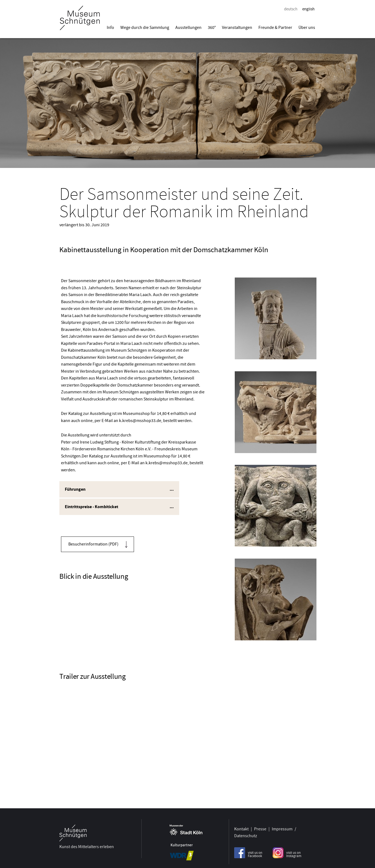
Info (110, 28)
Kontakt (241, 827)
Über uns (307, 28)
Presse (260, 827)
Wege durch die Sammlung (145, 28)
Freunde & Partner (275, 28)
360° (212, 28)
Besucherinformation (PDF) (93, 544)
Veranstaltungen (237, 28)
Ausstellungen (188, 28)
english (308, 9)
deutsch (291, 9)
